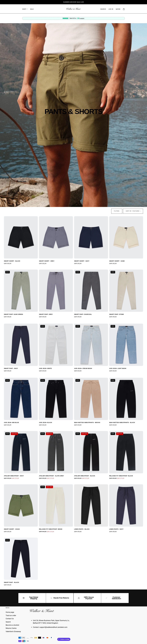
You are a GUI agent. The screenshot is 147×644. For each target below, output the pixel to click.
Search (8, 622)
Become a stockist (12, 625)
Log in (111, 9)
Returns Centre (11, 628)
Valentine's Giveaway (13, 631)
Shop (25, 9)
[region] (73, 2)
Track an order (11, 615)
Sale (32, 9)
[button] (103, 9)
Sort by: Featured (133, 211)
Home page (10, 612)
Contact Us (10, 619)
